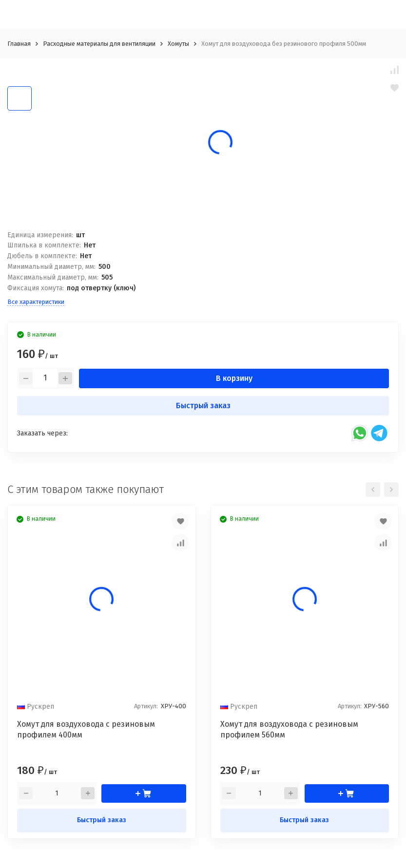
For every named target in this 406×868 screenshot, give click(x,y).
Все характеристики (36, 302)
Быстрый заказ (203, 406)
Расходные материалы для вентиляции (99, 44)
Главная (19, 44)
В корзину (234, 378)
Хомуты (178, 44)
